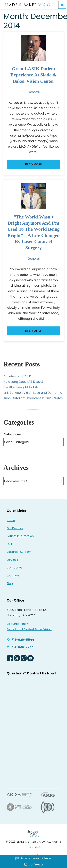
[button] (62, 5)
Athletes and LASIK (17, 376)
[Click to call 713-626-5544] (20, 640)
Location (13, 576)
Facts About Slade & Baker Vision (29, 629)
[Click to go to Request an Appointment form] (33, 858)
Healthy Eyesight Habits (21, 387)
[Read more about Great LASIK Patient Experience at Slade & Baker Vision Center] (33, 48)
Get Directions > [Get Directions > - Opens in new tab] (18, 624)
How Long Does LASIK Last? (23, 382)
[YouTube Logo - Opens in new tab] (30, 658)
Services (12, 560)
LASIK (10, 544)
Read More (33, 164)
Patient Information (20, 536)
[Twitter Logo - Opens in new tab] (17, 658)
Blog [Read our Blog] (10, 583)
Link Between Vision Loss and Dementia (33, 393)
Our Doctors (15, 528)
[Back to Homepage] (33, 834)
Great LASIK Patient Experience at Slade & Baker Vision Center (33, 75)
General (34, 92)
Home (11, 520)
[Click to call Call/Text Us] (33, 865)
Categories (12, 434)
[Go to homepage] (29, 5)
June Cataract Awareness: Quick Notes (33, 398)
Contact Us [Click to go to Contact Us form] (14, 568)
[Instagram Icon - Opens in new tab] (24, 658)
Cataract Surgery (19, 552)
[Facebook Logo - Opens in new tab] (10, 658)
